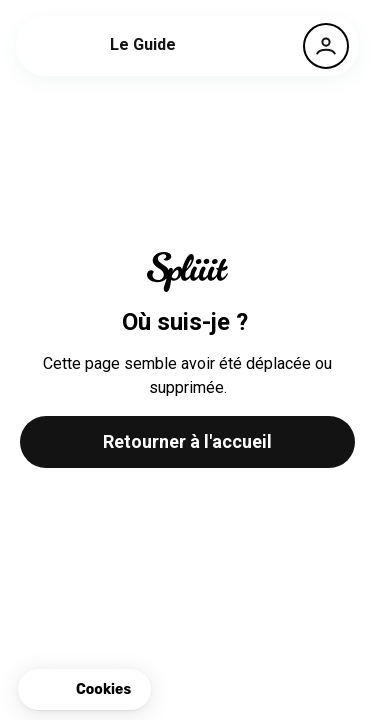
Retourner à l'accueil (187, 441)
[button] (84, 690)
